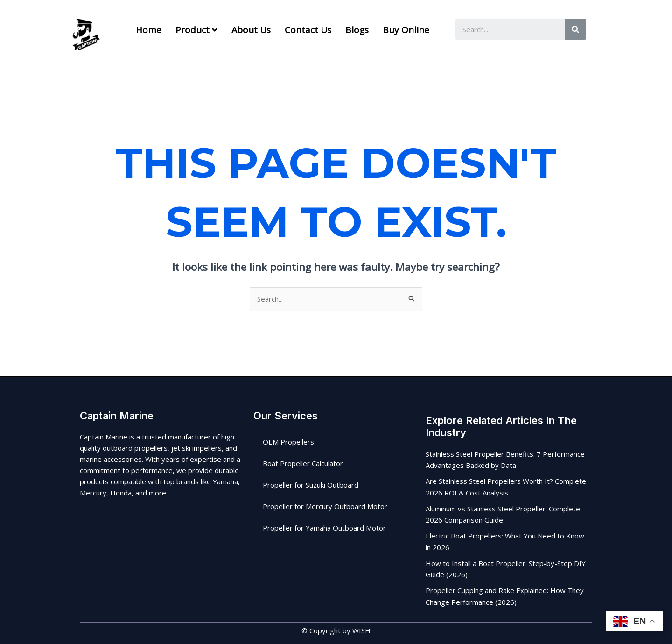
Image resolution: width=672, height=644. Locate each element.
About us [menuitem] (251, 30)
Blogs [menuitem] (357, 30)
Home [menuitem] (149, 30)
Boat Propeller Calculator (303, 463)
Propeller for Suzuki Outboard (311, 485)
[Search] (576, 29)
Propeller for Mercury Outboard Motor (325, 506)
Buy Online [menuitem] (406, 30)
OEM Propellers (288, 442)
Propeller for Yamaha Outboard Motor (324, 528)
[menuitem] (196, 30)
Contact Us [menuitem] (308, 30)
